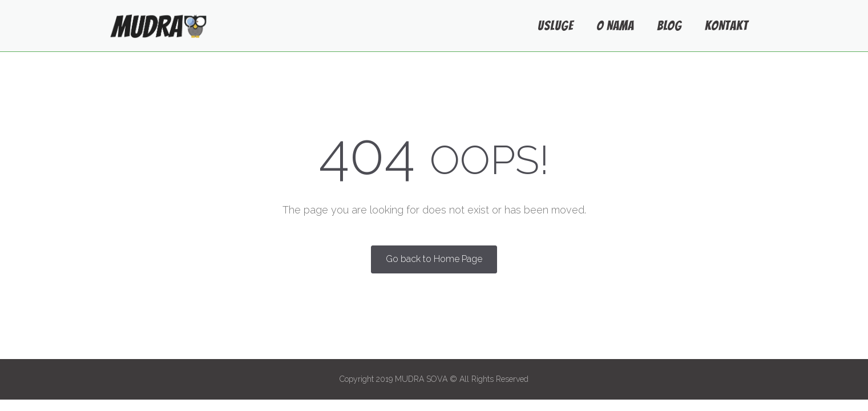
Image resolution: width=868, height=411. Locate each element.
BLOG (669, 26)
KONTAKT (726, 26)
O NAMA (615, 26)
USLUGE (556, 26)
